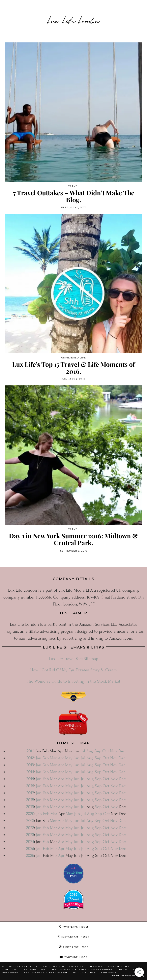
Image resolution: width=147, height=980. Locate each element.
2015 (30, 779)
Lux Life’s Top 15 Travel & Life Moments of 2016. (73, 368)
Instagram (73, 937)
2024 (30, 842)
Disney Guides (102, 970)
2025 (30, 849)
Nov (114, 751)
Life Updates (60, 970)
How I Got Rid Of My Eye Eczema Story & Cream (73, 670)
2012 (30, 758)
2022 (30, 828)
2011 (30, 751)
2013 (30, 765)
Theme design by (128, 976)
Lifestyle (96, 967)
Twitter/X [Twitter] (74, 927)
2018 (30, 800)
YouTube (73, 957)
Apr (61, 758)
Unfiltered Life (34, 970)
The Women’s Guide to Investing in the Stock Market (73, 681)
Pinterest (74, 947)
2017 (30, 793)
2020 (30, 814)
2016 (30, 786)
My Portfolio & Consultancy (95, 973)
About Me (50, 967)
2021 (30, 821)
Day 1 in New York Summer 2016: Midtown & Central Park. (73, 539)
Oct (106, 751)
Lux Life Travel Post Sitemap (73, 659)
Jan (39, 758)
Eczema (81, 970)
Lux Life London (74, 20)
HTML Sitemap (34, 973)
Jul (83, 751)
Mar (53, 758)
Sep (98, 751)
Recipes (11, 970)
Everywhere (59, 973)
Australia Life (119, 967)
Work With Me (73, 967)
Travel (123, 970)
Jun (76, 758)
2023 (30, 835)
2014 (30, 772)
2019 (30, 807)
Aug (90, 751)
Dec (122, 751)
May (69, 758)
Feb (46, 758)
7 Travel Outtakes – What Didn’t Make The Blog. (74, 196)
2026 (30, 856)
